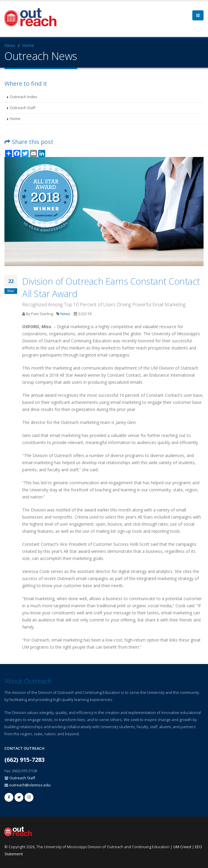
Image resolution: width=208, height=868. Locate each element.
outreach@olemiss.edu (30, 785)
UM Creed (182, 847)
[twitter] (19, 797)
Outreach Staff (22, 108)
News (10, 45)
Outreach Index (24, 97)
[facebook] (9, 797)
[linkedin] (29, 797)
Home (28, 45)
